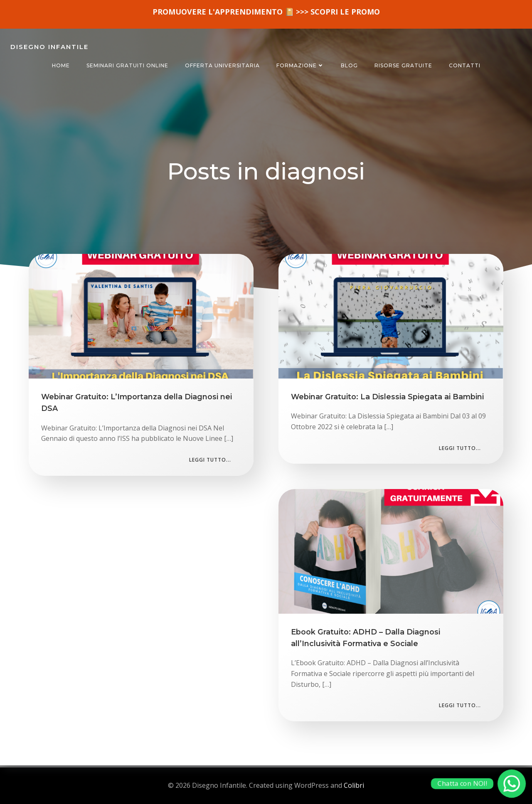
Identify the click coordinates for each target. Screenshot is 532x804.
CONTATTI (465, 65)
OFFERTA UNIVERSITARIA (222, 65)
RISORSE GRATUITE (403, 65)
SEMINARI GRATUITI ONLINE (127, 65)
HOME (61, 65)
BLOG (349, 65)
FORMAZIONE (300, 65)
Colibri (354, 785)
